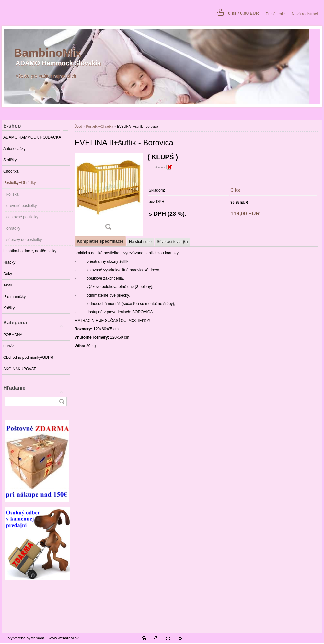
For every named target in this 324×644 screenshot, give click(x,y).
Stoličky (10, 160)
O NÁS (9, 346)
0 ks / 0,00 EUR (243, 13)
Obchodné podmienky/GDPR (28, 358)
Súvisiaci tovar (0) (172, 242)
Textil (8, 285)
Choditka (11, 171)
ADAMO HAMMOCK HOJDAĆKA (32, 137)
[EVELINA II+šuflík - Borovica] (109, 194)
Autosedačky (14, 149)
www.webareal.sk (64, 638)
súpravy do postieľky (24, 240)
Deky (8, 274)
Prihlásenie (275, 14)
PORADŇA (13, 335)
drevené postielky (22, 206)
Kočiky (9, 308)
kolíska (12, 194)
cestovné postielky (22, 217)
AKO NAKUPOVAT (20, 369)
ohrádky (13, 228)
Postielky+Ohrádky (19, 183)
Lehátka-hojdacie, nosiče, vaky (30, 251)
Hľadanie (14, 388)
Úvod (78, 126)
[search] (62, 401)
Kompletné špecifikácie (100, 241)
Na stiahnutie (140, 242)
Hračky (9, 262)
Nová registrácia (306, 14)
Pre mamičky (14, 297)
